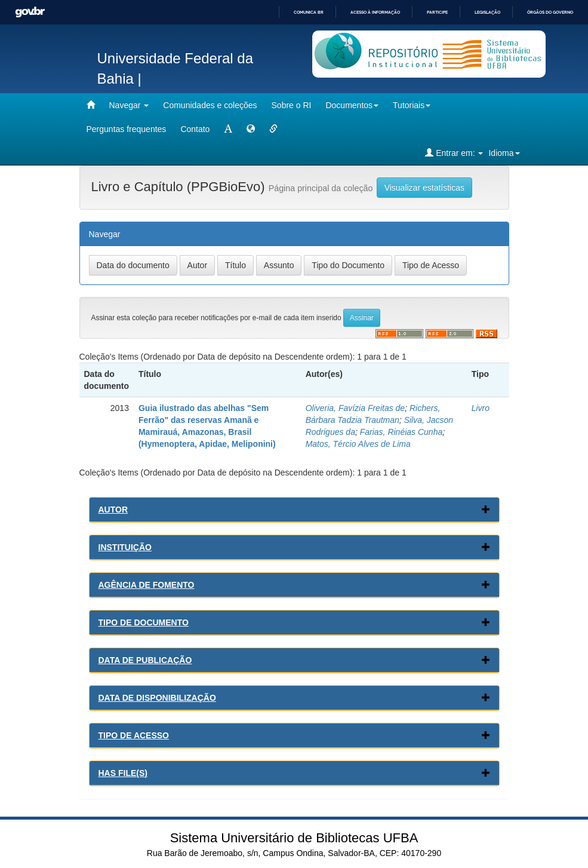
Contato (195, 129)
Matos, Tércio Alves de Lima (358, 444)
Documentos (352, 105)
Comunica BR (309, 12)
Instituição (125, 547)
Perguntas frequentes (127, 129)
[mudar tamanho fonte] (228, 129)
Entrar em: (454, 153)
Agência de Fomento (147, 585)
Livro (481, 408)
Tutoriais (412, 105)
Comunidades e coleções (210, 105)
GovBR (30, 12)
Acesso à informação (375, 12)
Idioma (504, 153)
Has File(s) (123, 773)
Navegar (129, 105)
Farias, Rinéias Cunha (401, 432)
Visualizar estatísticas (424, 188)
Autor (113, 510)
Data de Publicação (145, 660)
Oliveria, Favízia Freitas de (355, 408)
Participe (437, 12)
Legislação (487, 12)
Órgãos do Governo (550, 12)
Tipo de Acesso (134, 735)
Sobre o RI (292, 105)
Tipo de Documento (144, 622)
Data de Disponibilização (157, 698)
